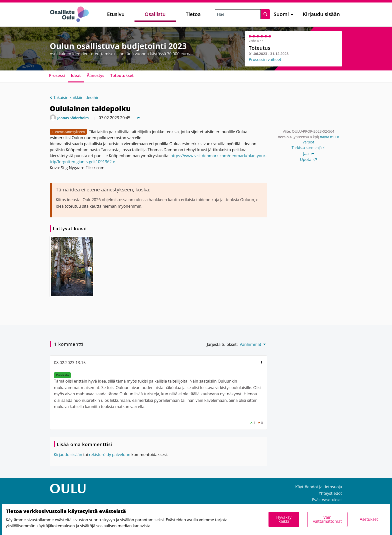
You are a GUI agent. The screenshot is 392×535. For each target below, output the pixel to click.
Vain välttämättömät (327, 519)
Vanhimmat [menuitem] (250, 344)
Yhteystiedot (330, 493)
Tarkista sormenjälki (309, 148)
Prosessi (57, 75)
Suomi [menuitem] (281, 14)
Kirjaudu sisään (321, 14)
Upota (309, 159)
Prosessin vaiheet (265, 59)
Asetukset (369, 519)
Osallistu (155, 14)
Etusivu (116, 14)
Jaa (308, 153)
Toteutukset (122, 75)
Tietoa (193, 14)
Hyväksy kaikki (284, 519)
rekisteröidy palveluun (110, 455)
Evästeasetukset (327, 500)
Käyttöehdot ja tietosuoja (319, 487)
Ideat (76, 75)
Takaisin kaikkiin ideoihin (75, 97)
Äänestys (95, 75)
